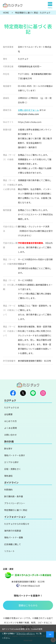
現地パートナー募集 (14, 537)
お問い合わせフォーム (28, 110)
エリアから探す (11, 462)
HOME (6, 13)
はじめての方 (10, 421)
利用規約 (8, 490)
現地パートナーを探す (15, 455)
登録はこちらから (28, 605)
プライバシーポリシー (15, 503)
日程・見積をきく (13, 469)
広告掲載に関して (13, 544)
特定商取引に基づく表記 (16, 510)
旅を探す (8, 449)
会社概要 (8, 414)
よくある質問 (10, 428)
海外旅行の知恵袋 (13, 531)
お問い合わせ (10, 435)
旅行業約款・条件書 (14, 496)
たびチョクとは (11, 407)
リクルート (9, 551)
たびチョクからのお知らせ (17, 524)
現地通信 (8, 476)
